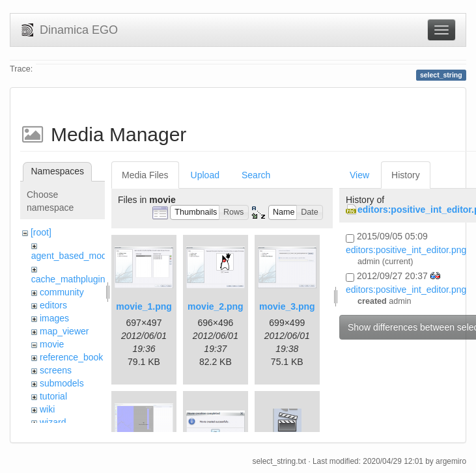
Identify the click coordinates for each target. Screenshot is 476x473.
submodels (62, 383)
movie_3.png (287, 306)
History (406, 175)
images (54, 318)
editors (53, 305)
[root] (41, 232)
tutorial (53, 396)
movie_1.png (144, 306)
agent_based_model (73, 256)
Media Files (145, 175)
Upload (205, 175)
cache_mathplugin (68, 279)
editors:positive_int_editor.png (406, 250)
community (62, 292)
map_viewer (64, 331)
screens (56, 370)
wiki (47, 409)
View (359, 175)
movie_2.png (216, 306)
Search (256, 175)
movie (52, 344)
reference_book (71, 357)
